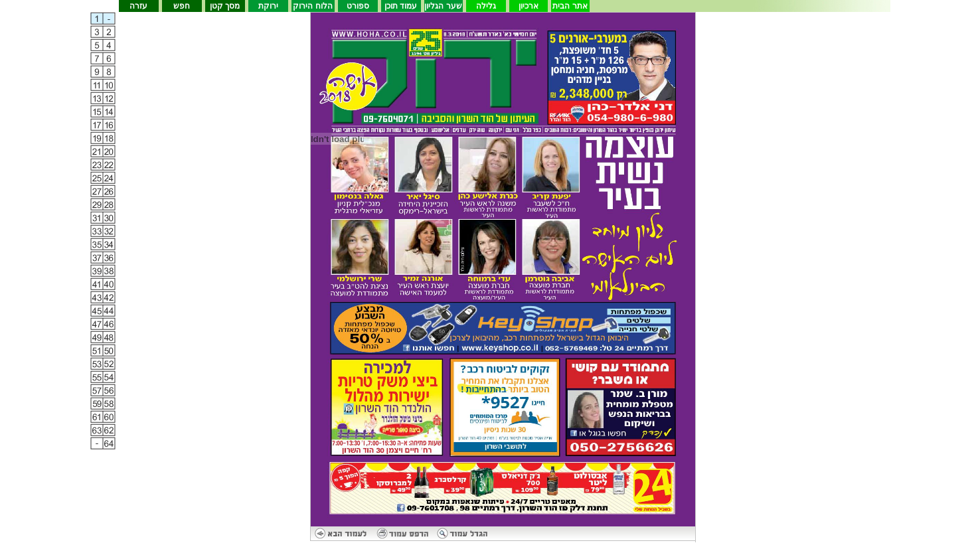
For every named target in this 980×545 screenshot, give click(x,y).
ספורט (358, 6)
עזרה (138, 6)
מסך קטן (225, 6)
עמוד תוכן (401, 6)
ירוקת (268, 6)
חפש (182, 6)
